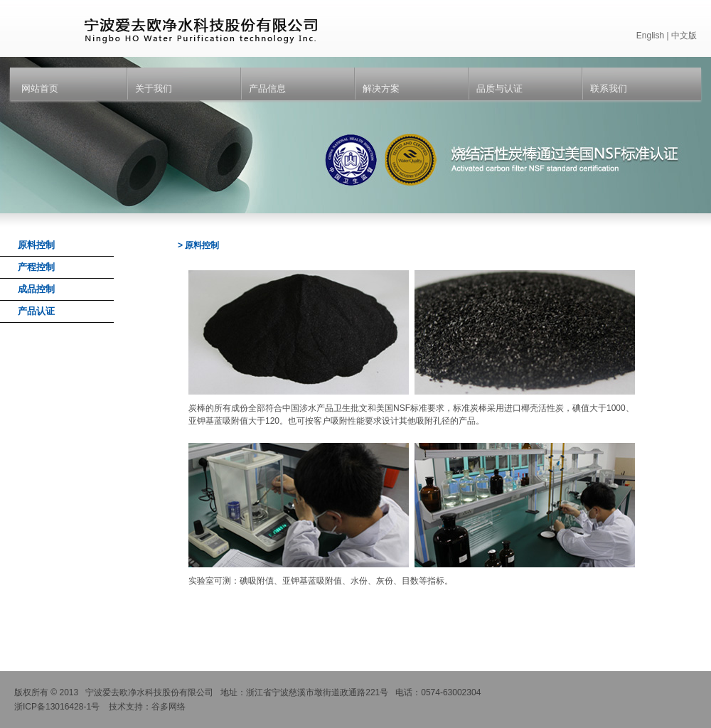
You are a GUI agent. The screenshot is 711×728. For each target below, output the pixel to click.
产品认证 (36, 311)
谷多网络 (169, 707)
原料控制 (36, 245)
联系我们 (609, 89)
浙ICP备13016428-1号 (57, 707)
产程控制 (36, 267)
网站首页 (40, 89)
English (650, 36)
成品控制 (36, 289)
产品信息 (267, 89)
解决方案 (381, 89)
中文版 (684, 36)
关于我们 (154, 89)
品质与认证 (499, 89)
